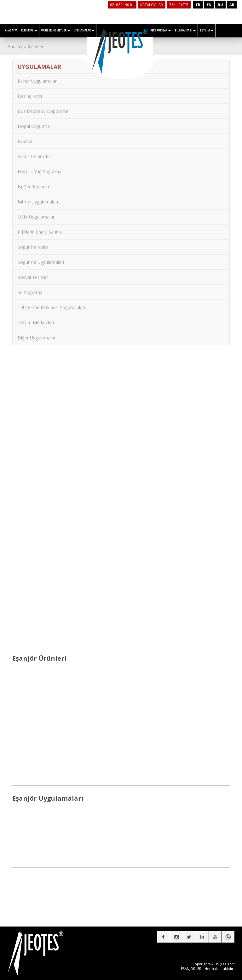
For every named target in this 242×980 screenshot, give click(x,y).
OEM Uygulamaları (37, 213)
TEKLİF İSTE (179, 5)
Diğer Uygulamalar (37, 334)
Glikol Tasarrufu (34, 153)
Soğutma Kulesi (34, 243)
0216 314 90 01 (122, 5)
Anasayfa (17, 46)
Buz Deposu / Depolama (43, 107)
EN (209, 5)
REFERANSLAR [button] (161, 31)
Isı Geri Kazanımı (35, 183)
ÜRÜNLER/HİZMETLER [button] (56, 31)
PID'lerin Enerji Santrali (41, 228)
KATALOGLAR (152, 5)
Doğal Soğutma (34, 123)
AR (232, 5)
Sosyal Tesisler (33, 274)
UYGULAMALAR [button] (84, 31)
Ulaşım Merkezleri (36, 319)
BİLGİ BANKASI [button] (185, 31)
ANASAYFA (11, 31)
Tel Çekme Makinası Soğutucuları (51, 304)
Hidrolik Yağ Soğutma (40, 168)
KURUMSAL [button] (29, 31)
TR (198, 5)
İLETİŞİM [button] (207, 31)
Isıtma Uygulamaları (38, 198)
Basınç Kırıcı (30, 92)
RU (220, 5)
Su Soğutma (30, 289)
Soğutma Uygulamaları (41, 258)
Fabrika (25, 138)
